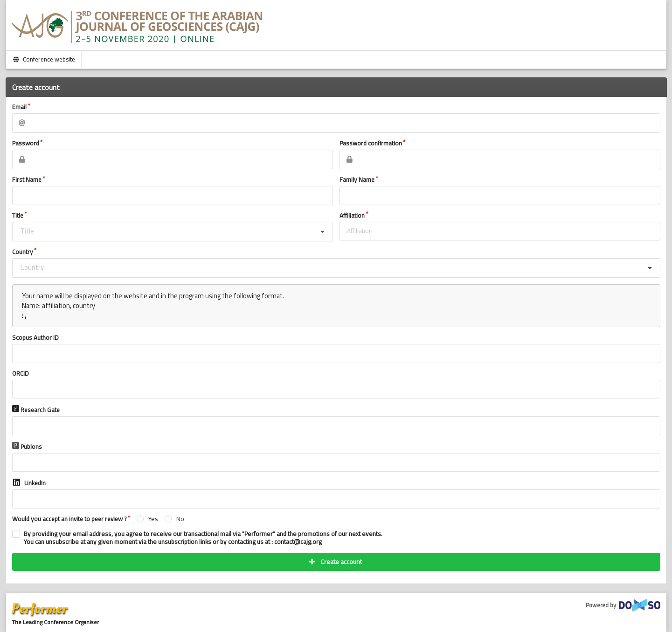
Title (18, 216)
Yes (153, 519)
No (180, 519)
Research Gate (36, 410)
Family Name (357, 180)
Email (19, 107)
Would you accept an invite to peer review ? (69, 519)
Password (26, 144)
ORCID (21, 374)
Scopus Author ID (35, 338)
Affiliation (352, 216)
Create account (335, 562)
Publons (27, 447)
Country (23, 252)
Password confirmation (371, 144)
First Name (27, 180)
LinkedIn (29, 483)
